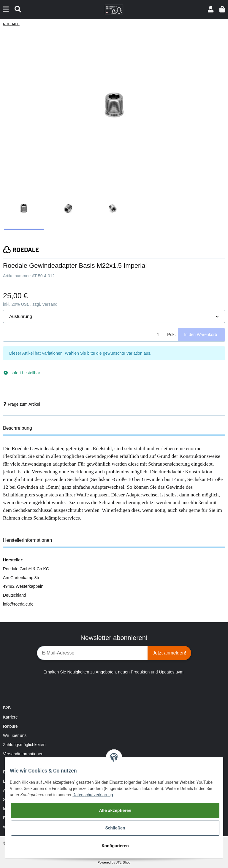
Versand (50, 304)
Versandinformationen (23, 754)
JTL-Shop (123, 862)
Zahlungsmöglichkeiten (24, 745)
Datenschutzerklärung (93, 795)
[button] (211, 9)
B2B (7, 708)
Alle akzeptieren (115, 810)
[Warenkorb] (222, 9)
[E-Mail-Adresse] (92, 653)
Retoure (10, 726)
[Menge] (84, 335)
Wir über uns (15, 735)
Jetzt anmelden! (169, 653)
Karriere (10, 717)
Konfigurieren (115, 846)
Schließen (115, 828)
